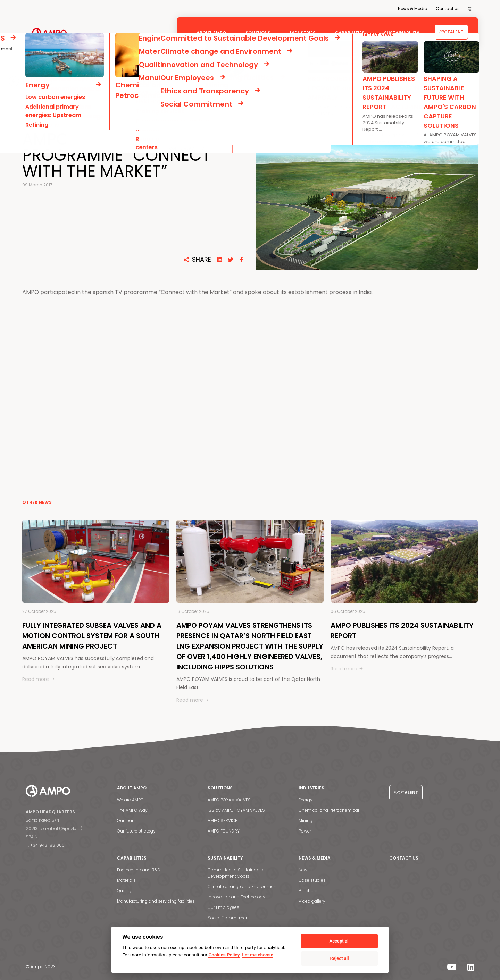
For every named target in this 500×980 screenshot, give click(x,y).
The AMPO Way (132, 810)
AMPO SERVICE (222, 821)
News (304, 870)
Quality (124, 891)
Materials (126, 880)
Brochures (309, 891)
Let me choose (257, 955)
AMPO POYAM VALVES (229, 800)
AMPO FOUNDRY (224, 831)
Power (305, 831)
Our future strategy (136, 831)
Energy (306, 800)
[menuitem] (470, 9)
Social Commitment (229, 918)
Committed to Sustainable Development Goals (235, 873)
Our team (127, 821)
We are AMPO (130, 800)
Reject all (340, 958)
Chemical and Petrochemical (329, 810)
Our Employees (223, 907)
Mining (306, 821)
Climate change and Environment (243, 886)
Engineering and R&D (139, 870)
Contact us (448, 9)
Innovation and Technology (236, 897)
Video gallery (312, 901)
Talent (451, 32)
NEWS (36, 81)
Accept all (339, 941)
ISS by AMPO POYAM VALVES (236, 810)
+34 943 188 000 (47, 845)
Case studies (312, 880)
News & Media (413, 9)
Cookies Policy (224, 955)
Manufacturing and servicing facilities (156, 901)
